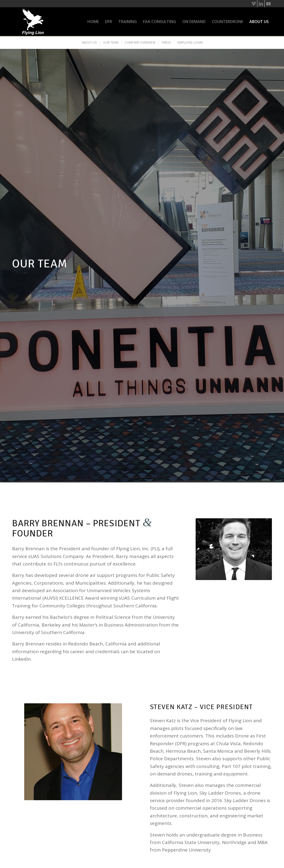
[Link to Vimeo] (254, 4)
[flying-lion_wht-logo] (33, 22)
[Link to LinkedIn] (261, 4)
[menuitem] (93, 22)
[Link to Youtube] (268, 4)
